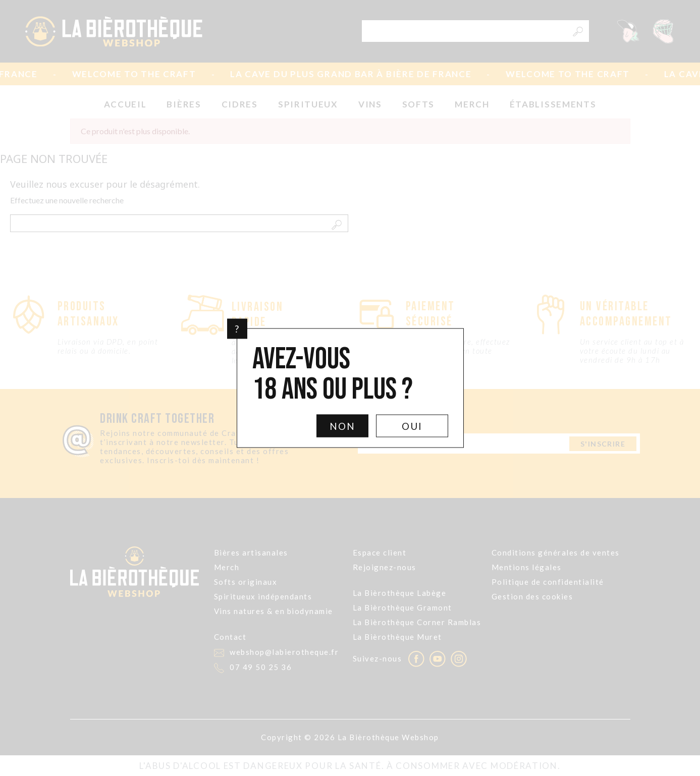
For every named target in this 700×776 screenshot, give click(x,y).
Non (342, 426)
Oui (412, 426)
